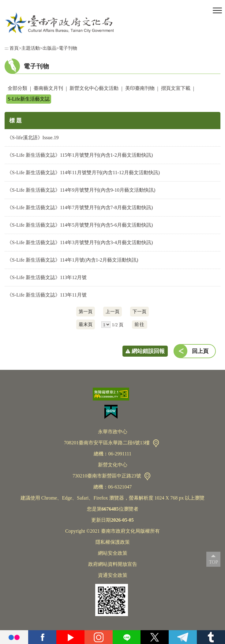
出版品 (49, 48)
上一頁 (112, 311)
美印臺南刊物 (140, 88)
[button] (217, 11)
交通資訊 (156, 443)
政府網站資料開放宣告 (113, 564)
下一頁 (139, 311)
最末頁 (86, 324)
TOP (213, 562)
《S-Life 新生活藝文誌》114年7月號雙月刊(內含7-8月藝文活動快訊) (80, 207)
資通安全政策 (113, 575)
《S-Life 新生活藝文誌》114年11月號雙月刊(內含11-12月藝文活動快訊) (83, 172)
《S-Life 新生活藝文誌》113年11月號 (47, 295)
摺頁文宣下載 (176, 88)
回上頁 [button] (200, 351)
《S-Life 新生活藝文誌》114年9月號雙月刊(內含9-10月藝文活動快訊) (81, 190)
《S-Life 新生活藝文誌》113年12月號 (47, 277)
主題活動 (31, 48)
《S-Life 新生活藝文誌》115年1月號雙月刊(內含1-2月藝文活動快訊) (80, 155)
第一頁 (86, 311)
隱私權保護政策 (113, 542)
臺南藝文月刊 (48, 88)
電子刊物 (68, 48)
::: (7, 48)
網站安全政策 (113, 553)
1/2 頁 (118, 325)
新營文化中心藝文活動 (94, 88)
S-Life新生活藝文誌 (29, 99)
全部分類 (17, 88)
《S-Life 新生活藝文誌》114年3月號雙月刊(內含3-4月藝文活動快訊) (80, 242)
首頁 (14, 48)
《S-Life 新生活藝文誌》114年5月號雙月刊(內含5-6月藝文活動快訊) (80, 225)
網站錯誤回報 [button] (148, 351)
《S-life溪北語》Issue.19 (33, 138)
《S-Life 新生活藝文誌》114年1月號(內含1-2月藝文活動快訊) (73, 260)
